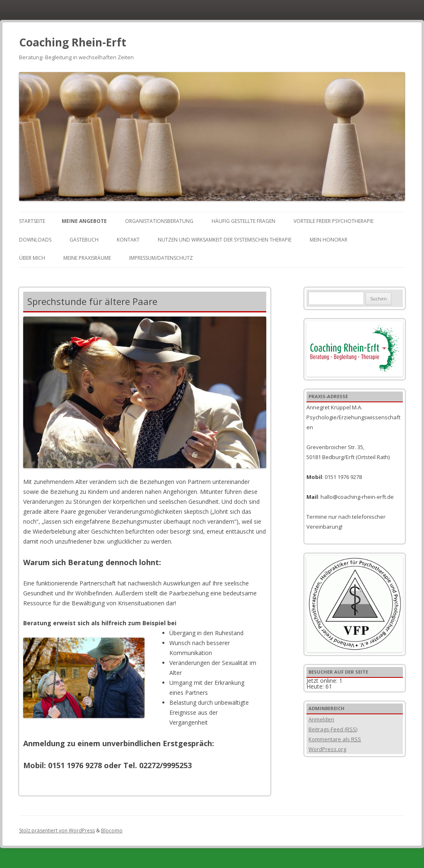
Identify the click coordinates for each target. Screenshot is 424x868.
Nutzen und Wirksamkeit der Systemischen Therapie (225, 240)
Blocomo (112, 831)
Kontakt (128, 240)
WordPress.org (327, 749)
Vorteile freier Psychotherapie (334, 221)
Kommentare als (335, 739)
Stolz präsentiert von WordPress (57, 831)
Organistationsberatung (159, 221)
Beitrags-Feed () (333, 729)
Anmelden (321, 719)
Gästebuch (84, 240)
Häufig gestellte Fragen (243, 221)
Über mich (32, 258)
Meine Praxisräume (87, 258)
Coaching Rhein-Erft (73, 42)
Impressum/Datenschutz (161, 258)
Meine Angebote (84, 221)
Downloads (35, 240)
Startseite (32, 221)
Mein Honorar (329, 240)
